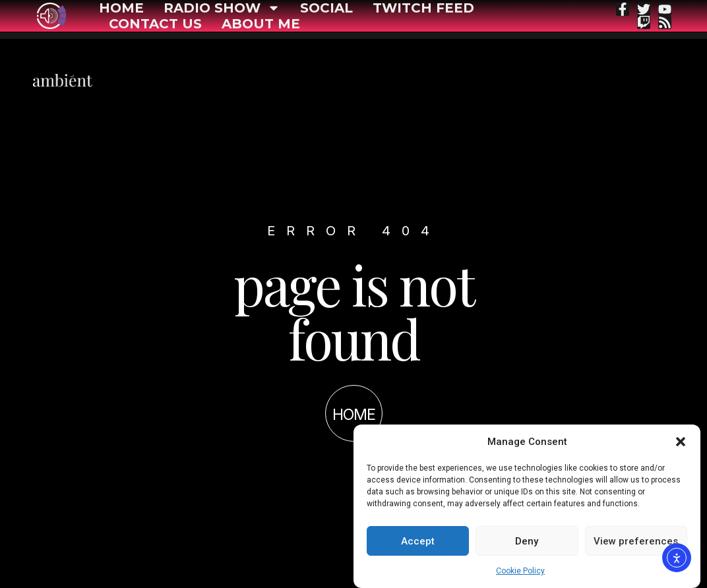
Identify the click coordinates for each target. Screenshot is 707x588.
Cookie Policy (520, 571)
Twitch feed (423, 8)
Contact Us (155, 24)
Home (121, 8)
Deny (527, 541)
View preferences (636, 541)
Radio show (222, 8)
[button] (681, 442)
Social (326, 8)
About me (261, 24)
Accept (418, 541)
